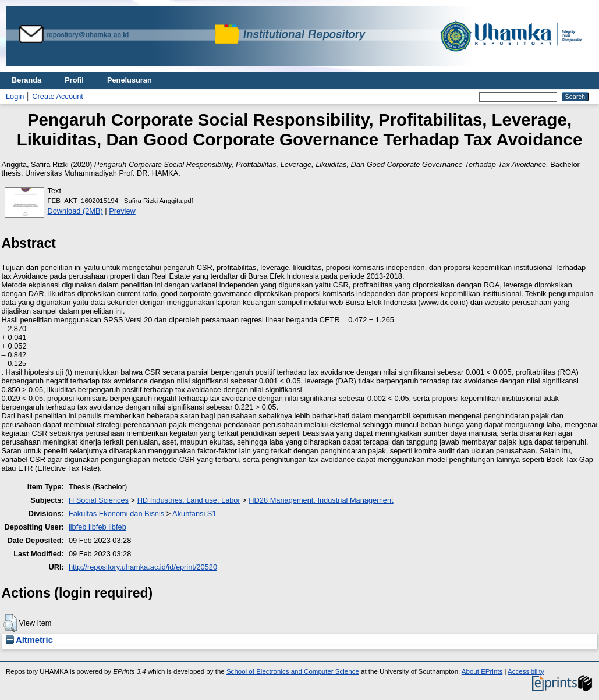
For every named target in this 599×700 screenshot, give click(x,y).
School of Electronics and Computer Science (293, 671)
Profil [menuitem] (74, 80)
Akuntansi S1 (194, 514)
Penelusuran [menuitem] (130, 80)
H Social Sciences (99, 500)
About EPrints (482, 671)
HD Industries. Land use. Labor (189, 500)
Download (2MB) (75, 211)
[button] (10, 623)
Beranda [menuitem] (26, 80)
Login (15, 96)
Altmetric (29, 640)
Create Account (58, 96)
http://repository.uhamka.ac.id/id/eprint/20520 (143, 567)
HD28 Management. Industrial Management (321, 500)
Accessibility (526, 671)
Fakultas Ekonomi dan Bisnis (116, 514)
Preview (122, 211)
